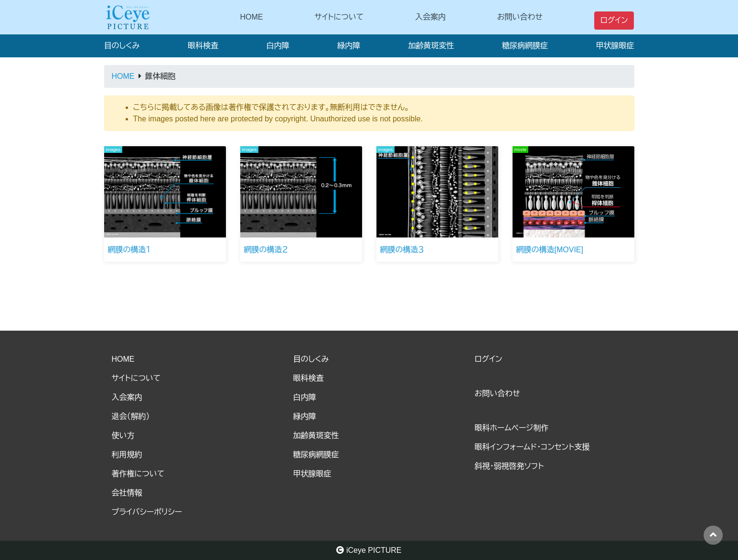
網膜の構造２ (266, 250)
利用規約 (127, 455)
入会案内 (430, 17)
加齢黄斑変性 (431, 46)
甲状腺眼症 (615, 46)
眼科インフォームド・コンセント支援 (532, 447)
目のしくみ (122, 46)
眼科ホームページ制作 (512, 428)
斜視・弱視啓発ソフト (509, 466)
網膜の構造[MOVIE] (550, 250)
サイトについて (339, 17)
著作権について (138, 474)
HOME (252, 17)
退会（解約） (131, 416)
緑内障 (349, 46)
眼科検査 (203, 46)
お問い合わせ (520, 17)
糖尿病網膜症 (525, 46)
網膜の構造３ (402, 250)
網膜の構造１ (129, 250)
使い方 (123, 436)
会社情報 (127, 493)
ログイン (614, 20)
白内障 (278, 46)
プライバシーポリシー (147, 512)
